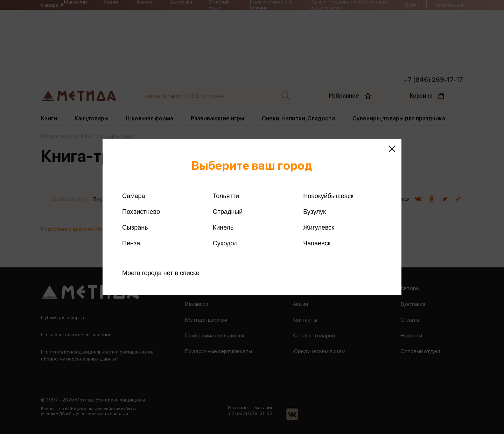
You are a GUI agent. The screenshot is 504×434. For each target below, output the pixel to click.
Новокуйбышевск (328, 196)
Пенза (131, 243)
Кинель (223, 227)
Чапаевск (317, 243)
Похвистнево (141, 212)
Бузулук (314, 212)
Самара (134, 196)
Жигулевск (319, 227)
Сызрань (135, 227)
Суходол (225, 243)
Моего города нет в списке (161, 273)
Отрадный (228, 212)
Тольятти (226, 196)
